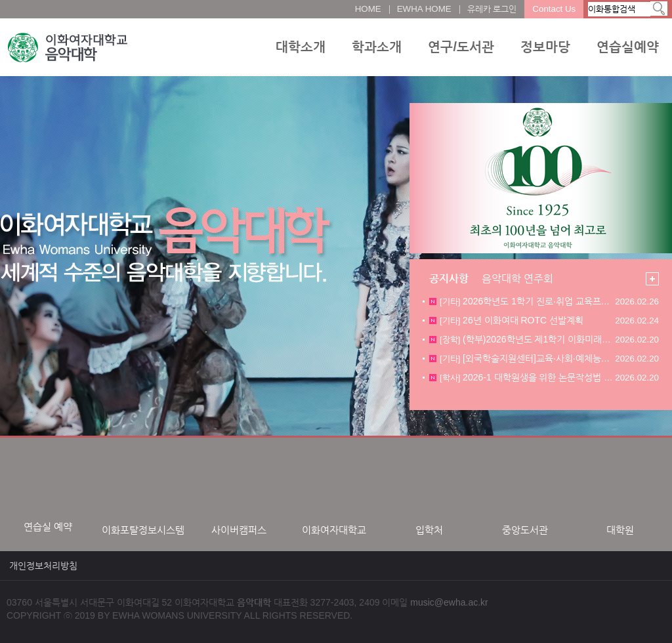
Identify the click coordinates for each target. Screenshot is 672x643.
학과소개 (377, 47)
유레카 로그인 (492, 9)
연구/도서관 (461, 47)
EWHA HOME (424, 9)
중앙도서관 (525, 530)
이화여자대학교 (334, 530)
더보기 (652, 279)
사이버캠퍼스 (239, 530)
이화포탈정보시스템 (143, 530)
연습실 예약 (48, 527)
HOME (368, 9)
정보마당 (545, 47)
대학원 (620, 530)
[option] (48, 491)
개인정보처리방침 (43, 566)
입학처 (429, 530)
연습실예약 (628, 47)
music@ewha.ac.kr (449, 602)
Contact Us (554, 9)
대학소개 (301, 47)
